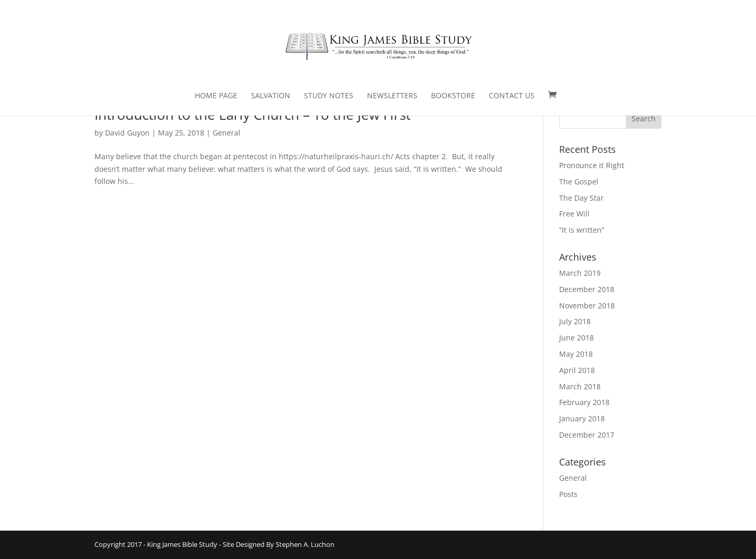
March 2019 (580, 273)
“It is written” (582, 230)
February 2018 (584, 402)
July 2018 (575, 321)
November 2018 (587, 306)
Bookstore (453, 96)
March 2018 (580, 386)
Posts (568, 494)
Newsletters (392, 96)
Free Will (574, 214)
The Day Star (581, 198)
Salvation (271, 96)
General (227, 133)
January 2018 (582, 418)
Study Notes (329, 96)
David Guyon (127, 133)
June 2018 (576, 338)
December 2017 (587, 435)
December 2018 (587, 289)
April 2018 (577, 370)
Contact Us (512, 96)
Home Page (216, 96)
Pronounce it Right (592, 165)
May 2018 (576, 354)
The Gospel (579, 182)
